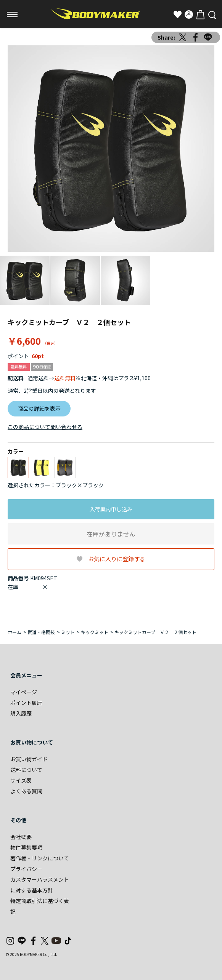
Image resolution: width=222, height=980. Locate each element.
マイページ (24, 692)
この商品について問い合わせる (45, 427)
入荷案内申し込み (111, 509)
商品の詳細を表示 (39, 408)
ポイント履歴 (26, 703)
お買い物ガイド (29, 759)
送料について (26, 770)
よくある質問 (26, 791)
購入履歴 (21, 713)
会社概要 (21, 837)
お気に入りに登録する (117, 559)
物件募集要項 (26, 847)
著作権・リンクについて (40, 858)
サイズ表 (21, 780)
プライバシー (26, 869)
